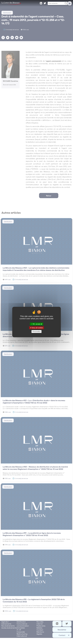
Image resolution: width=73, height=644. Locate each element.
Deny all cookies (37, 328)
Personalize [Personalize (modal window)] (37, 332)
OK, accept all (36, 324)
